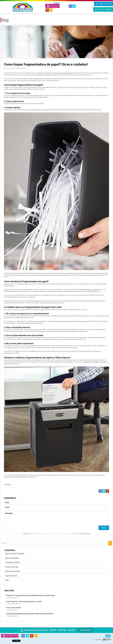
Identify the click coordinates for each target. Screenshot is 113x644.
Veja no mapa (85, 630)
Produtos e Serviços (12, 567)
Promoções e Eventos (13, 562)
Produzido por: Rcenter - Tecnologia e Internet (103, 640)
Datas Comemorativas (13, 571)
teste (7, 580)
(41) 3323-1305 (54, 6)
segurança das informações (63, 73)
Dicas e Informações (12, 558)
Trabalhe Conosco (105, 9)
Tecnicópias (23, 7)
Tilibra (9, 484)
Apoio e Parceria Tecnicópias (15, 554)
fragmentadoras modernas (90, 289)
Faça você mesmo (11, 576)
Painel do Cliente (105, 4)
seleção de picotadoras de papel (95, 362)
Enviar (104, 528)
